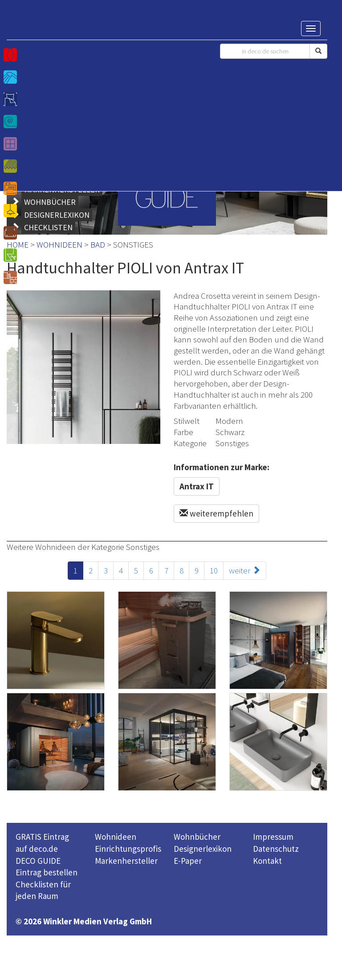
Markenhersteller (126, 861)
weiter (245, 570)
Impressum (273, 837)
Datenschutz (276, 849)
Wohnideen (116, 837)
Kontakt (267, 861)
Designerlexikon (203, 849)
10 (214, 570)
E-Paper (188, 861)
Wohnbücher (197, 837)
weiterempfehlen (216, 513)
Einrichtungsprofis (128, 849)
